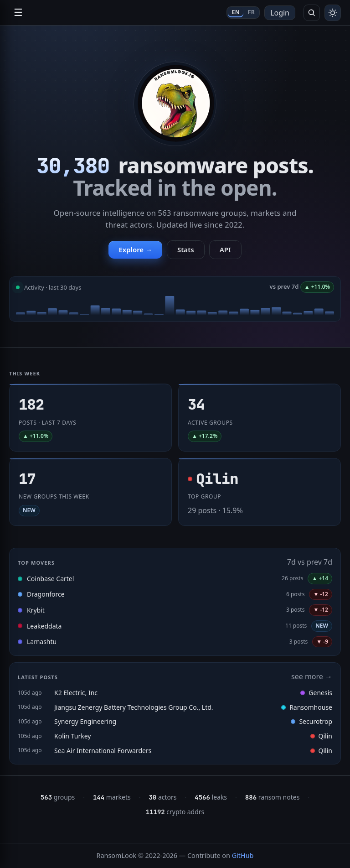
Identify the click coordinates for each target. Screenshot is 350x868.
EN (235, 12)
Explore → (135, 249)
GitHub (243, 855)
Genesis (316, 693)
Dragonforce (46, 594)
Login (280, 13)
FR (251, 12)
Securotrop (311, 721)
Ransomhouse (307, 707)
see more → (312, 676)
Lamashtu (42, 642)
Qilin (321, 736)
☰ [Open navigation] (18, 13)
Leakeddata (44, 626)
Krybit (36, 610)
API (225, 249)
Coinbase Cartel (50, 579)
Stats (186, 249)
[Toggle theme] (333, 13)
